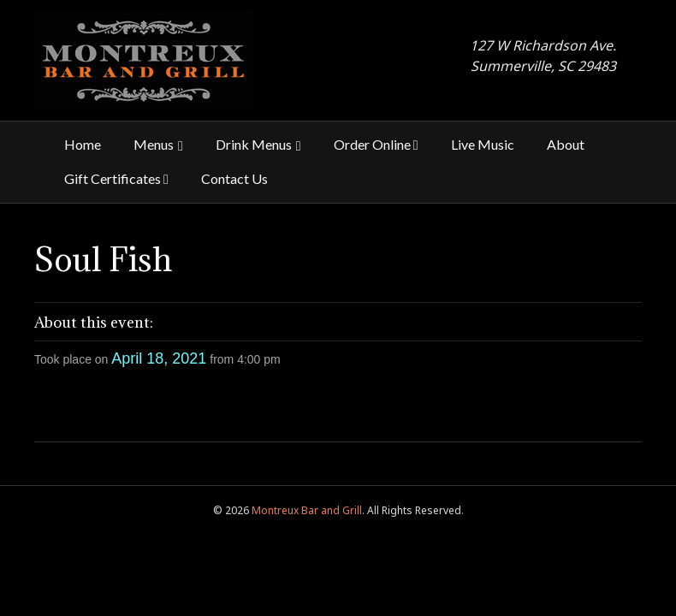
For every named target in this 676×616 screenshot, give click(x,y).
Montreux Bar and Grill (307, 510)
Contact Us (234, 178)
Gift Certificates (116, 178)
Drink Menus (254, 144)
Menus (154, 144)
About (566, 144)
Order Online (376, 144)
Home (83, 144)
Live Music (483, 144)
